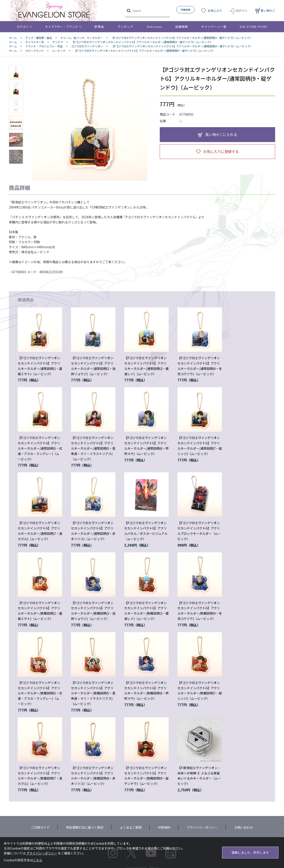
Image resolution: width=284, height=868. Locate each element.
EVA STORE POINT (254, 27)
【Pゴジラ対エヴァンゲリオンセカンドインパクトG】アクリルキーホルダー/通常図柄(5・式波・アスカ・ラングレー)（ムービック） (40, 448)
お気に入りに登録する (221, 151)
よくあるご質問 (131, 827)
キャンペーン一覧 (214, 27)
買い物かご (265, 11)
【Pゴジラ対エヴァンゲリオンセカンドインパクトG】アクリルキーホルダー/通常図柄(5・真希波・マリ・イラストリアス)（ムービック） (93, 448)
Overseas (154, 27)
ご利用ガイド (40, 827)
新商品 (99, 27)
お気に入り (215, 11)
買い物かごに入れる (221, 134)
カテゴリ (23, 27)
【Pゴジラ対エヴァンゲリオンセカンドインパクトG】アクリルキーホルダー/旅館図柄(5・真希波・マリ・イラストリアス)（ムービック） (93, 693)
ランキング (125, 27)
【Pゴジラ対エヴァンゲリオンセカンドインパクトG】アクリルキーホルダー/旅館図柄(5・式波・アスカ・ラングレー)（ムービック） (40, 693)
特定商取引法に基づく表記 (85, 827)
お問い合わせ (244, 827)
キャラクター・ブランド (62, 27)
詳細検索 (185, 10)
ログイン (241, 11)
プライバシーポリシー (202, 827)
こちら (37, 860)
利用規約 (164, 827)
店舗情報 (182, 27)
